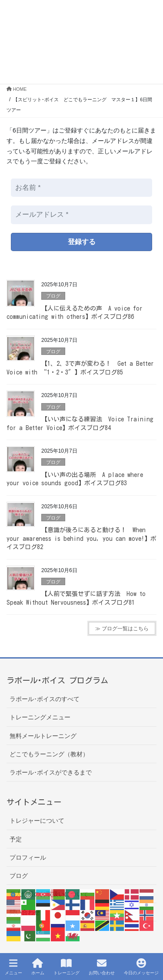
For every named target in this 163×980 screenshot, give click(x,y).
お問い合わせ (102, 967)
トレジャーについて (37, 821)
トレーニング (67, 967)
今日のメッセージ (141, 967)
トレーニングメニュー (40, 717)
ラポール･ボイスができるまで (51, 772)
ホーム (38, 967)
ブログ (53, 296)
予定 (16, 839)
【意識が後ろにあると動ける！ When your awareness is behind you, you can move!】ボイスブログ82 (81, 538)
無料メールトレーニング (43, 736)
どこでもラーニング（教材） (49, 754)
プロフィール (28, 857)
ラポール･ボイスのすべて (45, 699)
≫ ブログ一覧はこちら (122, 629)
